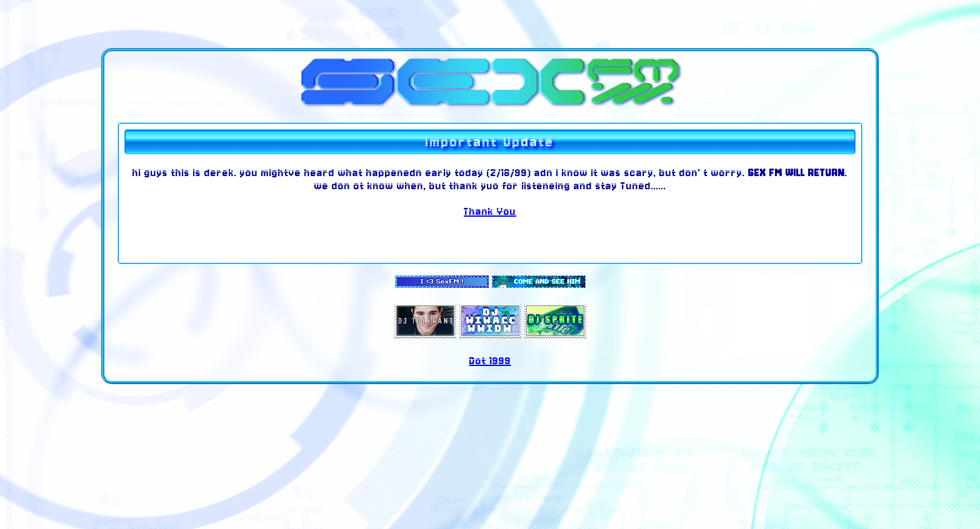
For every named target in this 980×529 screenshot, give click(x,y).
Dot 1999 (490, 361)
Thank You (490, 211)
